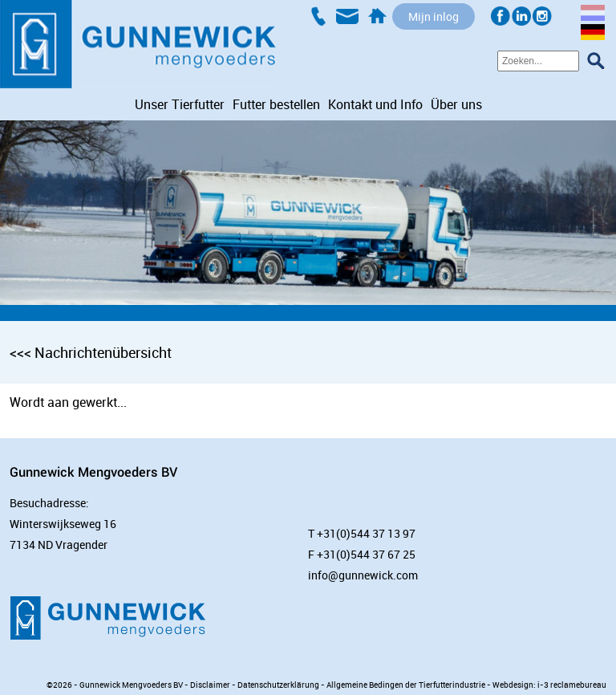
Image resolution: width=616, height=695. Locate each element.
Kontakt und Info (375, 104)
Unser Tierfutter (180, 104)
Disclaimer (210, 685)
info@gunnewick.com (363, 575)
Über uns (456, 104)
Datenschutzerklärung (278, 685)
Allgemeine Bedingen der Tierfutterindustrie (406, 685)
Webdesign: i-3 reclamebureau (549, 685)
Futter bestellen (276, 104)
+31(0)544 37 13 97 (366, 533)
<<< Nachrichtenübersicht (91, 352)
